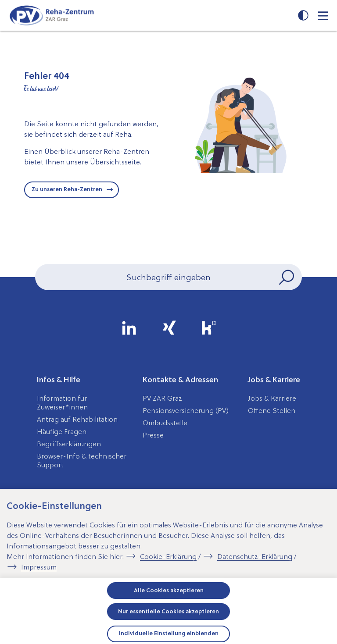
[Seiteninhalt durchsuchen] (168, 277)
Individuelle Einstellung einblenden (169, 633)
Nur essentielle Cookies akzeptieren (168, 611)
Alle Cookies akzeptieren (169, 590)
